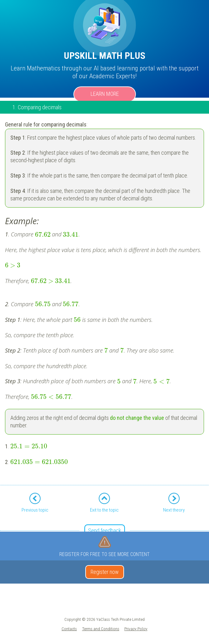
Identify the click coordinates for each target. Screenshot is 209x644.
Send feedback (105, 531)
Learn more (105, 94)
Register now (105, 572)
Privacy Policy (136, 629)
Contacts (69, 629)
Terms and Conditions (101, 629)
